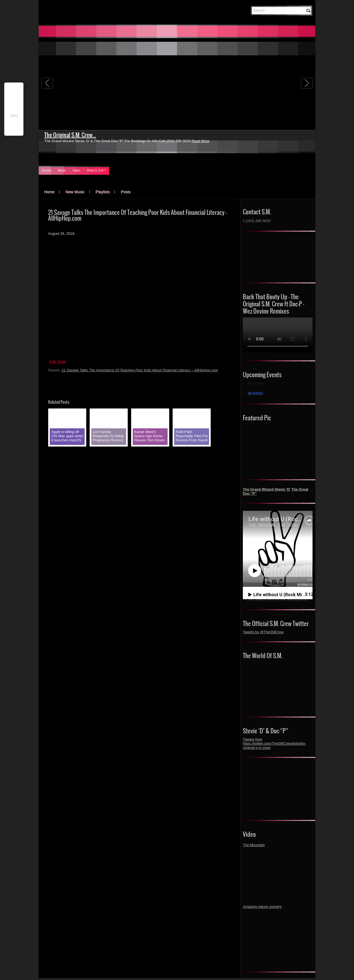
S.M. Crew (58, 362)
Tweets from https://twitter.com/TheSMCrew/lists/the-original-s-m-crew (274, 743)
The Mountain (254, 845)
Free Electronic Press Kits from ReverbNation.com (278, 600)
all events (255, 393)
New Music (75, 192)
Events (47, 170)
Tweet (14, 115)
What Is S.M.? (96, 170)
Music (62, 170)
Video (76, 170)
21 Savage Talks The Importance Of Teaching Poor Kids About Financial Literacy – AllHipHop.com (140, 370)
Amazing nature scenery (262, 907)
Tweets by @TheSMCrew (263, 632)
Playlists (103, 192)
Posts (126, 192)
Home (49, 192)
